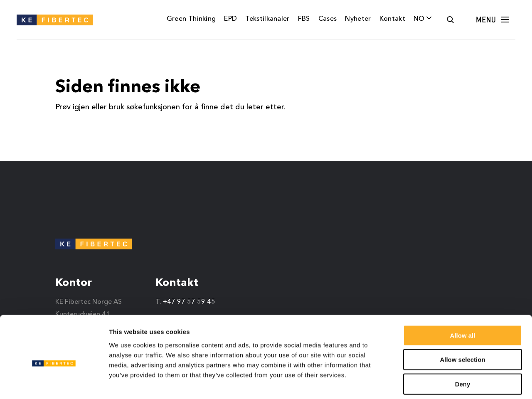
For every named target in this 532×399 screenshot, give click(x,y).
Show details (436, 383)
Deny (463, 346)
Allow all (463, 297)
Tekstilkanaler (267, 19)
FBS (304, 19)
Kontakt (392, 19)
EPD (230, 19)
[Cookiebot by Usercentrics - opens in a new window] (54, 383)
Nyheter (358, 19)
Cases (328, 19)
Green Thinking (191, 19)
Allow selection (462, 322)
